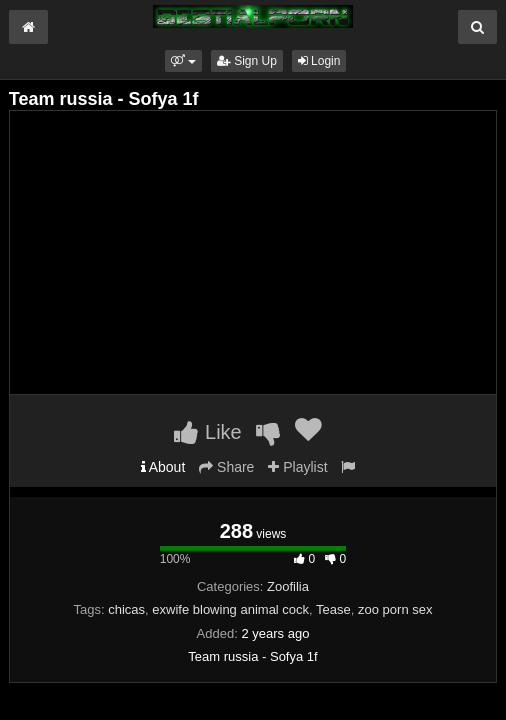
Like (207, 432)
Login (319, 61)
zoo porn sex (395, 609)
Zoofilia (288, 586)
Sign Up (247, 61)
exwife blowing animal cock (230, 609)
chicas (126, 609)
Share (226, 467)
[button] (183, 61)
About (163, 467)
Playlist (297, 467)
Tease (333, 609)
